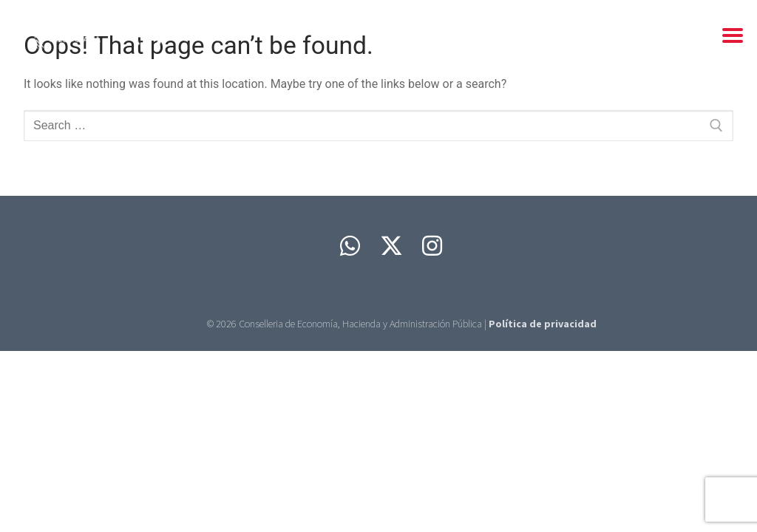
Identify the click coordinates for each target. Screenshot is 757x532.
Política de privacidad (543, 324)
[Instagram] (432, 246)
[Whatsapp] (350, 246)
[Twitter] (391, 246)
